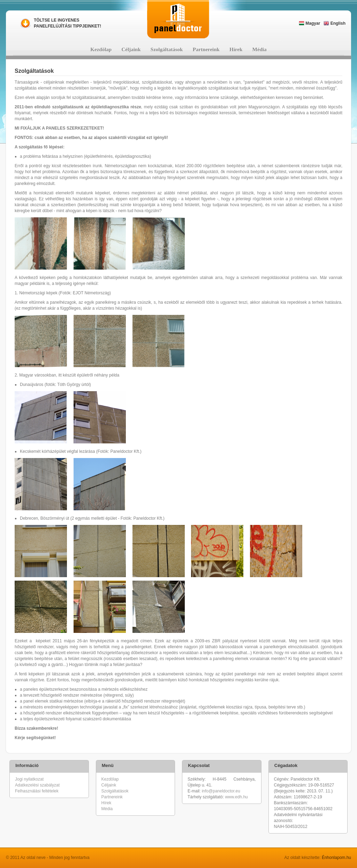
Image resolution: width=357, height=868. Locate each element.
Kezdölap (101, 49)
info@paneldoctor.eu (221, 791)
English (335, 23)
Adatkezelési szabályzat (37, 785)
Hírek (236, 49)
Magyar (309, 23)
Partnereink (206, 49)
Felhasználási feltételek (37, 791)
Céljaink (131, 49)
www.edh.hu (236, 797)
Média (260, 49)
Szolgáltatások (167, 49)
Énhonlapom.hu (336, 858)
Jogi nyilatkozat (29, 779)
